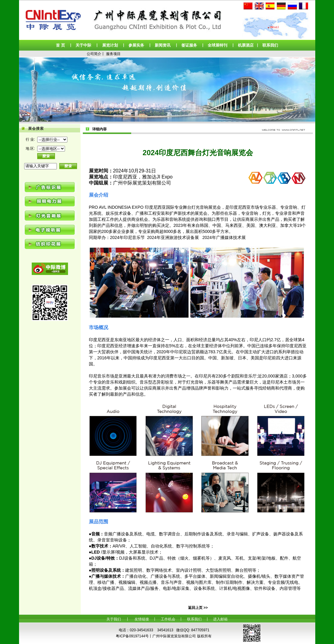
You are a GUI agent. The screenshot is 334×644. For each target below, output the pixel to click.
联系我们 (270, 45)
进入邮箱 (220, 619)
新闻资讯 (163, 45)
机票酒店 (246, 45)
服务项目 (113, 54)
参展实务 (136, 45)
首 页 (60, 45)
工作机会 (168, 619)
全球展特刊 (217, 45)
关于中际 (83, 45)
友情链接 (142, 619)
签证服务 (189, 45)
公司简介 (94, 54)
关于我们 (114, 619)
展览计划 (110, 45)
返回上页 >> (198, 608)
